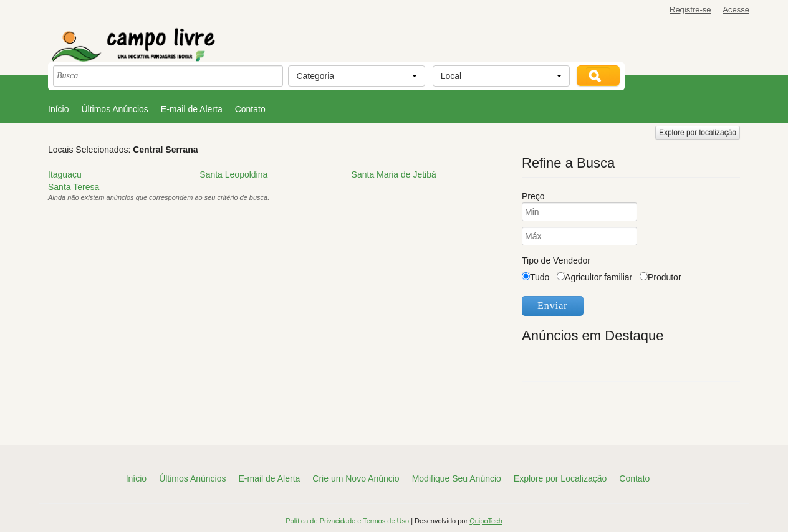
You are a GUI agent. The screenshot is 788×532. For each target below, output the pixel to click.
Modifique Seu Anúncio (457, 478)
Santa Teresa (74, 187)
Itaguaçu (65, 174)
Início (58, 109)
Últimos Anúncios (114, 109)
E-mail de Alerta (192, 109)
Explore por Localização (560, 478)
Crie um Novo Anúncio (356, 478)
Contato (250, 109)
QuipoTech (486, 521)
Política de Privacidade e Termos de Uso (348, 521)
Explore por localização (698, 133)
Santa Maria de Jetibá (394, 174)
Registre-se (690, 10)
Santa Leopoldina (233, 174)
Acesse (736, 10)
